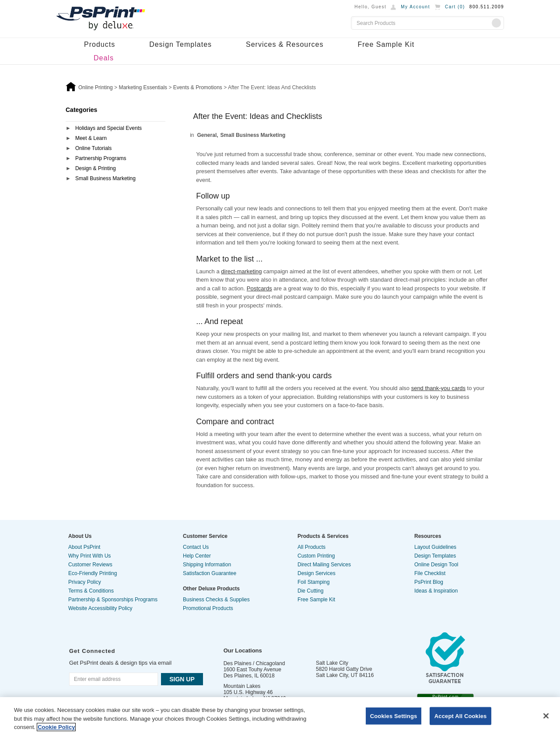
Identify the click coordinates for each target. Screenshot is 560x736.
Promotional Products (208, 608)
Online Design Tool (436, 565)
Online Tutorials (93, 148)
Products (100, 44)
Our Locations (243, 651)
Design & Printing (96, 168)
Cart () (455, 7)
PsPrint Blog (429, 582)
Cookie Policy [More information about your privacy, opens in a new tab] (56, 727)
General (207, 135)
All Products (311, 547)
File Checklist (430, 573)
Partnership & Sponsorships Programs (113, 600)
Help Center (197, 556)
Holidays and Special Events (108, 128)
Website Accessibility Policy (100, 608)
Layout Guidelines (435, 547)
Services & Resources (285, 44)
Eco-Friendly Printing (93, 573)
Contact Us (196, 547)
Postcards (259, 288)
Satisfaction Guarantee (210, 573)
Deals (104, 58)
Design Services (317, 573)
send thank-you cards (438, 388)
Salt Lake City (332, 663)
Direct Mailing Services (324, 565)
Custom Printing (316, 556)
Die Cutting (310, 591)
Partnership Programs (101, 158)
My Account (415, 7)
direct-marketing (241, 271)
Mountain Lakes (242, 686)
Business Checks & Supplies (216, 600)
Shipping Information (207, 565)
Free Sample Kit (386, 44)
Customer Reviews (90, 565)
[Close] (546, 716)
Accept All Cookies (461, 716)
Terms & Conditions (91, 591)
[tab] (115, 129)
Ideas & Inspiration (436, 591)
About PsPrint (84, 547)
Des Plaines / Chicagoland (254, 663)
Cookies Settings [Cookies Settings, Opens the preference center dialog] (394, 716)
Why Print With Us (89, 556)
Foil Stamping (313, 582)
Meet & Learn (91, 138)
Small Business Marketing (105, 178)
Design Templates (180, 44)
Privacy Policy (85, 582)
